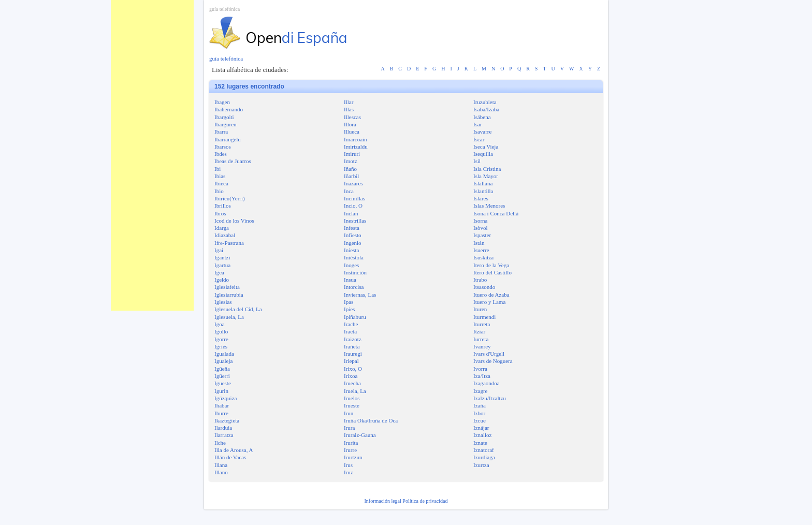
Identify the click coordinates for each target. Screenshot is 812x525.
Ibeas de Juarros (233, 161)
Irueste (352, 405)
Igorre (221, 339)
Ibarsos (223, 147)
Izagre (480, 391)
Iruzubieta (485, 102)
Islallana (483, 183)
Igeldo (222, 280)
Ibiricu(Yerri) (230, 198)
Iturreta (482, 324)
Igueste (223, 383)
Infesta (352, 228)
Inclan (351, 213)
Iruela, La (355, 391)
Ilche (220, 443)
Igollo (221, 331)
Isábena (482, 117)
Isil (477, 161)
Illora (350, 124)
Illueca (352, 132)
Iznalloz (482, 435)
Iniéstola (354, 257)
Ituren (480, 309)
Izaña (480, 405)
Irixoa (351, 376)
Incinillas (354, 198)
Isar (478, 124)
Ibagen (222, 102)
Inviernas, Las (360, 295)
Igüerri (222, 376)
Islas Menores (489, 206)
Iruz (349, 472)
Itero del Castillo (492, 272)
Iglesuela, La (229, 317)
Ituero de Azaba (491, 295)
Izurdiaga (484, 457)
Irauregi (353, 354)
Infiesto (353, 235)
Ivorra (480, 369)
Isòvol (481, 228)
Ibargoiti (224, 117)
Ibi (218, 169)
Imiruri (352, 154)
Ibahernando (229, 109)
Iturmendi (484, 317)
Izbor (479, 413)
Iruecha (352, 383)
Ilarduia (223, 428)
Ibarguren (226, 124)
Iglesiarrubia (229, 295)
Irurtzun (353, 457)
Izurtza (481, 465)
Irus (348, 465)
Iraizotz (353, 339)
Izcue (480, 420)
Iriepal (351, 361)
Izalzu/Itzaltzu (490, 398)
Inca (349, 191)
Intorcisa (354, 287)
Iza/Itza (482, 376)
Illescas (352, 117)
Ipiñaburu (355, 317)
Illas (349, 109)
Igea (219, 272)
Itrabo (480, 280)
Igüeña (222, 369)
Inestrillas (355, 221)
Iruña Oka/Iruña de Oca (371, 420)
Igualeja (223, 361)
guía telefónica (224, 9)
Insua (350, 280)
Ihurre (221, 413)
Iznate (480, 443)
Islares (481, 198)
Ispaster (482, 235)
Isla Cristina (487, 169)
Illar (349, 102)
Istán (479, 243)
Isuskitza (483, 257)
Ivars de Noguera (493, 361)
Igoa (220, 324)
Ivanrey (482, 346)
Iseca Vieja (486, 147)
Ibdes (221, 154)
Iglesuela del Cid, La (238, 309)
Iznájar (481, 428)
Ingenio (353, 243)
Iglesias (223, 302)
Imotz (351, 161)
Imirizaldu (356, 147)
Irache (351, 324)
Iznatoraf (484, 450)
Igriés (221, 346)
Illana (221, 465)
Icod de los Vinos (234, 221)
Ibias (220, 176)
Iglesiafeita (227, 287)
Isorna (481, 221)
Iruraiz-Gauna (360, 435)
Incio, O (353, 206)
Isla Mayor (486, 176)
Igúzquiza (226, 398)
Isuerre (481, 250)
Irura (349, 428)
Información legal (383, 501)
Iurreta (481, 339)
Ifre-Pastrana (229, 243)
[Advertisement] (152, 155)
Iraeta (350, 331)
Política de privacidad (425, 501)
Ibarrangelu (228, 139)
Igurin (221, 391)
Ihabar (222, 405)
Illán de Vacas (230, 457)
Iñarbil (351, 176)
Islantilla (483, 191)
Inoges (351, 265)
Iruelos (352, 398)
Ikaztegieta (227, 420)
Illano (221, 472)
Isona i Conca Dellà (496, 213)
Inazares (353, 183)
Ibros (220, 213)
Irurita (351, 443)
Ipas (349, 302)
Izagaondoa (487, 383)
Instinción (355, 272)
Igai (219, 250)
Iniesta (351, 250)
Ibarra (221, 132)
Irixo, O (353, 369)
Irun (349, 413)
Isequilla (483, 154)
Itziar (479, 331)
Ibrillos (223, 206)
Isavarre (482, 132)
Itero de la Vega (491, 265)
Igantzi (222, 257)
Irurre (350, 450)
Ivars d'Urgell (489, 354)
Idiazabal (225, 235)
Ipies (349, 309)
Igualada (224, 354)
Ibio (219, 191)
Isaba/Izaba (486, 109)
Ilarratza (224, 435)
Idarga (222, 228)
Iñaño (350, 169)
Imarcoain (356, 139)
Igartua (222, 265)
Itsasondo (484, 287)
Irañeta (352, 346)
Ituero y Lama (489, 302)
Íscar (479, 139)
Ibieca (221, 183)
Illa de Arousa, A (234, 450)
